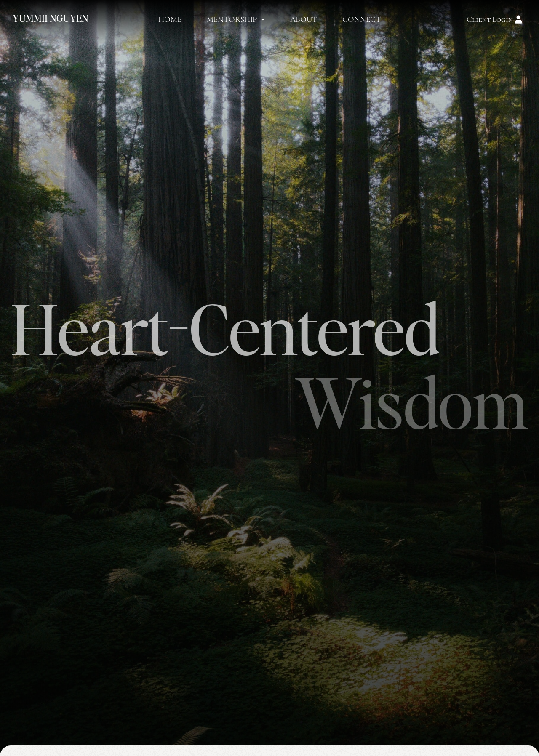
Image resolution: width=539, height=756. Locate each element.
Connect (362, 19)
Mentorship (236, 19)
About (304, 19)
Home (170, 19)
